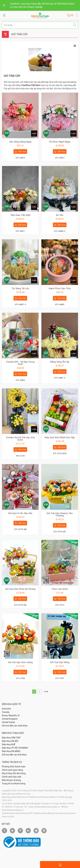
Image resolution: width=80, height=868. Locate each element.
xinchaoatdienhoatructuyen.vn (47, 807)
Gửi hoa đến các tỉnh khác (14, 755)
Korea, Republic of (11, 715)
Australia (6, 709)
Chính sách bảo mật (12, 777)
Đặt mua (20, 152)
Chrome (72, 813)
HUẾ (13, 744)
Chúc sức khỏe (60, 589)
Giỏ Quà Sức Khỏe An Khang (20, 589)
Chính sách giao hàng (12, 770)
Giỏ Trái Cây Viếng (60, 662)
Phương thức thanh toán (14, 767)
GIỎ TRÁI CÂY (19, 34)
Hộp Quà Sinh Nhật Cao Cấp (60, 437)
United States (8, 722)
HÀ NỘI (15, 741)
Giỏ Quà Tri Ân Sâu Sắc (20, 513)
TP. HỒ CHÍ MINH (19, 748)
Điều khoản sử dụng (11, 780)
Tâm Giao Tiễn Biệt (20, 215)
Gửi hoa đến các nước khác (15, 726)
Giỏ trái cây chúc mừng (20, 662)
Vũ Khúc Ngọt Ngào (60, 142)
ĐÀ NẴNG (16, 751)
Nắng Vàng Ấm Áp (60, 362)
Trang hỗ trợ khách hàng (14, 784)
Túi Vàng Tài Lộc (20, 288)
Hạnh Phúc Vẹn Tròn (60, 288)
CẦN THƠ (16, 738)
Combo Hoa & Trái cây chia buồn (20, 439)
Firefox (5, 817)
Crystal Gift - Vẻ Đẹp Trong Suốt (20, 363)
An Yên (60, 215)
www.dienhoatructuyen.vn (13, 810)
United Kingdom (10, 719)
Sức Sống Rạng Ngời (20, 142)
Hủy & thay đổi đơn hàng (14, 773)
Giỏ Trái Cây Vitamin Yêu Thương (60, 514)
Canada (6, 712)
